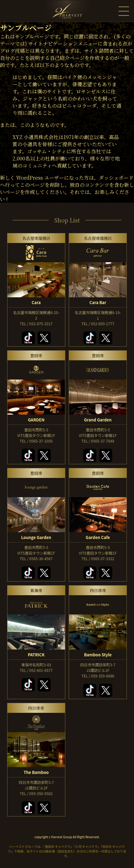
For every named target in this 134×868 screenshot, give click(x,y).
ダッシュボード (116, 178)
